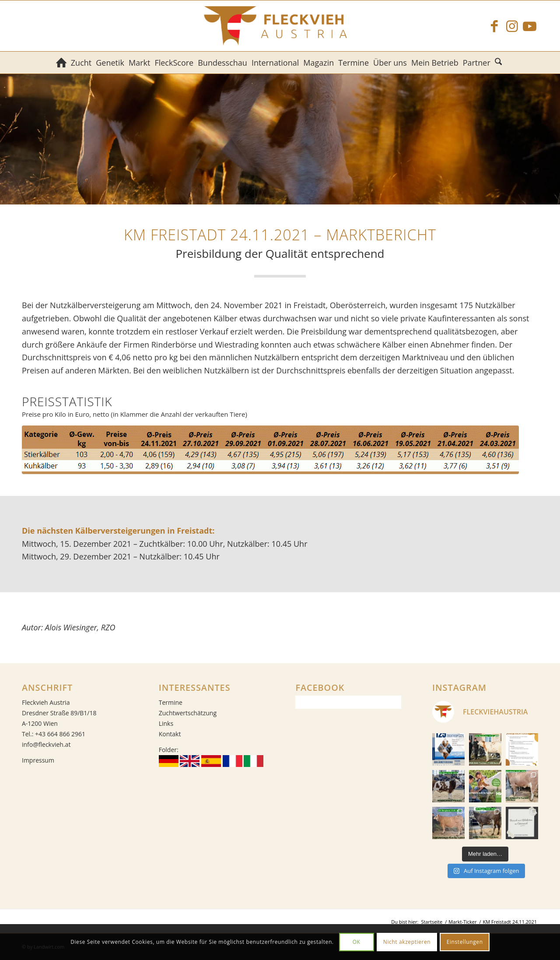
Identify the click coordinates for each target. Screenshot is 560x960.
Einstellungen (465, 942)
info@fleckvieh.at (46, 744)
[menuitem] (61, 63)
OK (357, 942)
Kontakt (170, 734)
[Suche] (499, 63)
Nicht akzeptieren (407, 942)
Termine (171, 702)
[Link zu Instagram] (512, 26)
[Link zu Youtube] (529, 26)
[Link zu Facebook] (494, 26)
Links (166, 723)
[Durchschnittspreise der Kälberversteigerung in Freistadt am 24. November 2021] (270, 450)
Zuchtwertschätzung (188, 713)
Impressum (38, 760)
